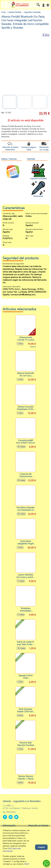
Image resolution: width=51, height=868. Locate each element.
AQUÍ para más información (12, 850)
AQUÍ (27, 864)
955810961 (11, 812)
